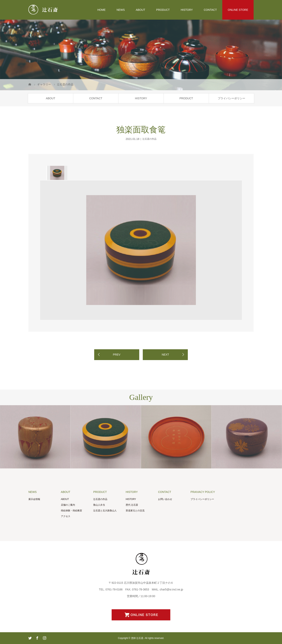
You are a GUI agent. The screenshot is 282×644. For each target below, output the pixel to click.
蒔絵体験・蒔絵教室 (71, 511)
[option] (57, 173)
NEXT (165, 355)
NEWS (121, 10)
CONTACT (210, 10)
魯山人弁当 (99, 505)
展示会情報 (34, 499)
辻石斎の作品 (149, 139)
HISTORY (187, 10)
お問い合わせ (165, 499)
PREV (117, 355)
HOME (101, 10)
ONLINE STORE (238, 10)
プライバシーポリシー (231, 98)
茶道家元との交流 (135, 511)
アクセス (66, 516)
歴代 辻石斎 (132, 505)
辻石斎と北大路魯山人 (105, 511)
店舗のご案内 (68, 505)
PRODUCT (163, 10)
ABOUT (140, 10)
